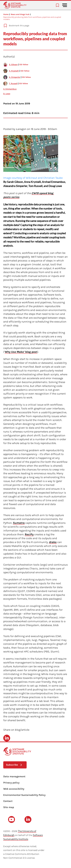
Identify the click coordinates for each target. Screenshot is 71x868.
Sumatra (19, 523)
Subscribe (12, 765)
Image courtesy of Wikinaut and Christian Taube (33, 178)
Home (6, 14)
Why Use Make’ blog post (21, 352)
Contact (8, 801)
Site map (9, 807)
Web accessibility (14, 789)
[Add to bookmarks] (34, 26)
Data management (14, 776)
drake (53, 542)
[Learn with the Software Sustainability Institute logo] (15, 5)
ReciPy (29, 534)
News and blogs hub (20, 14)
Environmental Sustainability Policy (24, 795)
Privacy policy (11, 783)
